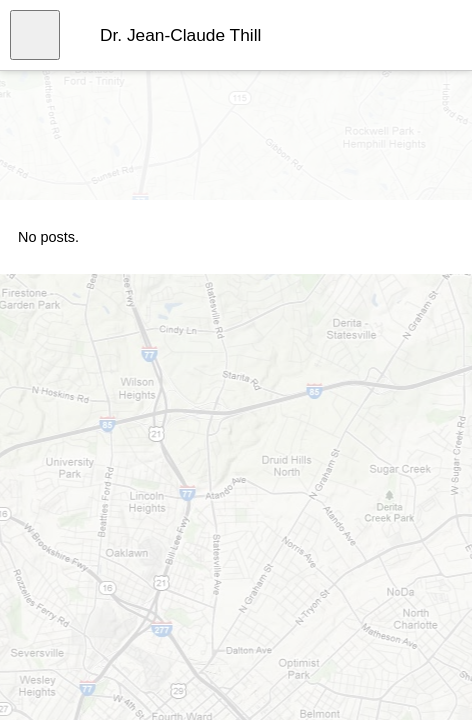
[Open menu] (35, 35)
